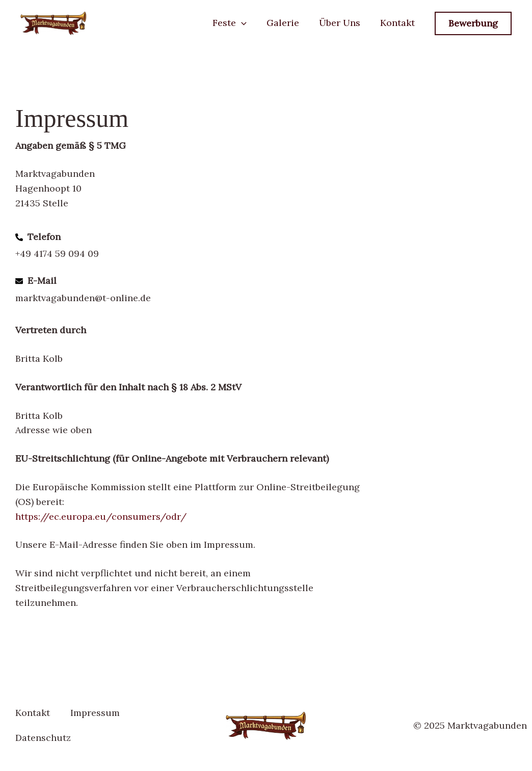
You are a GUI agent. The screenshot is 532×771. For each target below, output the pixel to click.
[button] (246, 23)
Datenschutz (43, 738)
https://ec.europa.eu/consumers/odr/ (101, 516)
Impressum (95, 713)
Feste (235, 23)
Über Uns (342, 23)
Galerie (286, 23)
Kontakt (398, 23)
